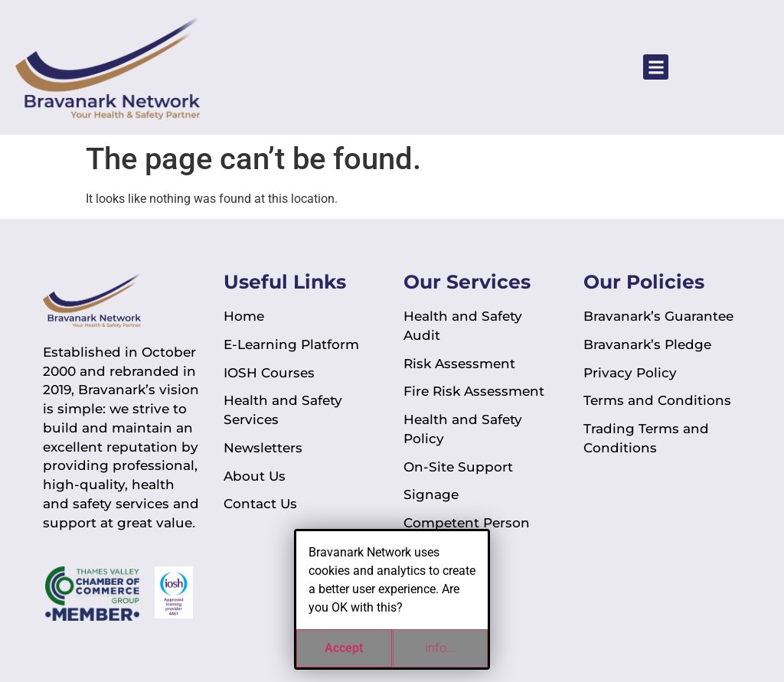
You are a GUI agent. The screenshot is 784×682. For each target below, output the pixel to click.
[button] (656, 67)
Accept (344, 648)
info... (440, 648)
